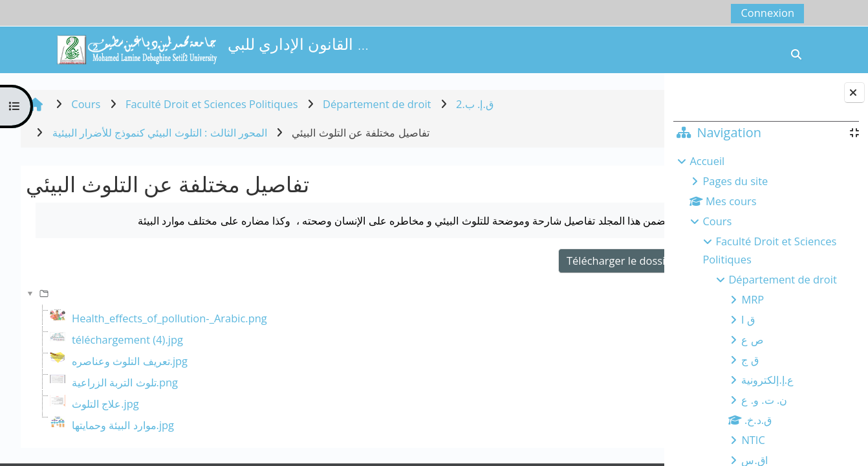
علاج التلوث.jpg (105, 404)
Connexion (767, 13)
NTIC (753, 440)
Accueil (707, 161)
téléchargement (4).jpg (127, 339)
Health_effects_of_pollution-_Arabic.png (169, 318)
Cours (717, 221)
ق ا (748, 319)
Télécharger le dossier (581, 261)
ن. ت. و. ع (764, 400)
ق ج (750, 360)
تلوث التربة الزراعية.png (125, 382)
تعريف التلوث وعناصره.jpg (130, 361)
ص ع (752, 339)
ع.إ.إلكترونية (767, 380)
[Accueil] (136, 48)
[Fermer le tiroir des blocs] (854, 93)
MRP (753, 299)
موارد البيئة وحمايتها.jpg (123, 425)
